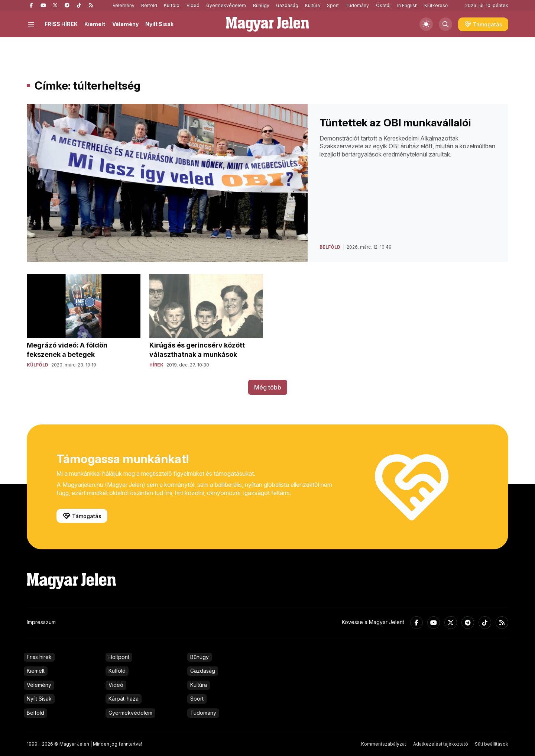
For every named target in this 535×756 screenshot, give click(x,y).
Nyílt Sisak (159, 24)
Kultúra (312, 5)
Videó (193, 5)
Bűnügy (261, 5)
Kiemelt (95, 24)
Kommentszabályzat (384, 744)
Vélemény (124, 5)
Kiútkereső (436, 5)
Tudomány (357, 5)
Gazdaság (287, 5)
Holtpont (119, 657)
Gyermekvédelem (226, 5)
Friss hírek (39, 657)
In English (407, 5)
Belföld (149, 5)
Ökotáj (383, 5)
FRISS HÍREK (61, 24)
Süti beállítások (492, 744)
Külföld (172, 5)
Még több (268, 387)
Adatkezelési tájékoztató (441, 744)
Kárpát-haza (124, 699)
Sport (333, 5)
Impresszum (41, 622)
